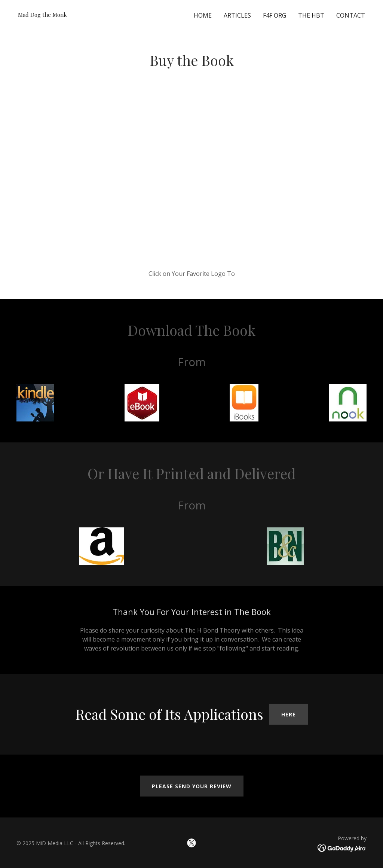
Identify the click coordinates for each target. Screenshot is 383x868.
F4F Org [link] (275, 15)
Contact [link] (351, 15)
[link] (42, 15)
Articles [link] (237, 15)
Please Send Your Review (192, 786)
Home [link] (203, 15)
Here (289, 714)
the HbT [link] (311, 15)
